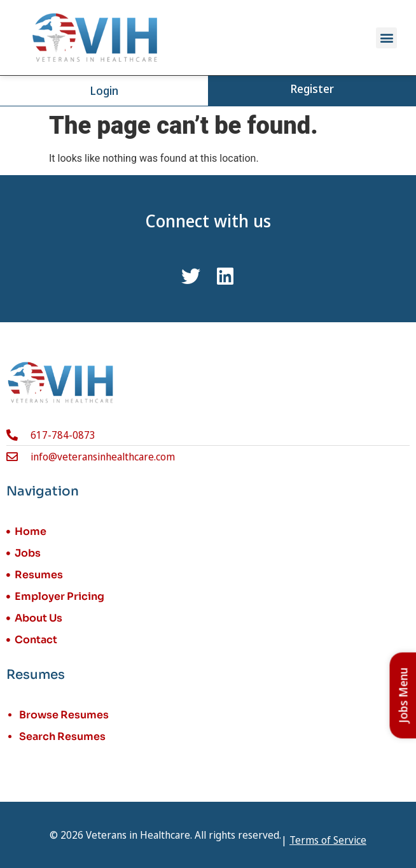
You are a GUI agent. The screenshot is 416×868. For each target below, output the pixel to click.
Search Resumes (62, 736)
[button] (386, 38)
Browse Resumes (64, 715)
